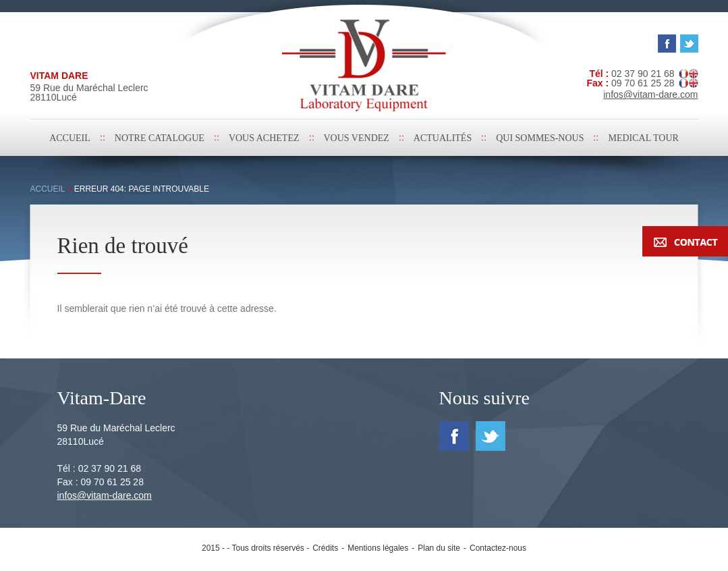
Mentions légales (378, 548)
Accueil (70, 138)
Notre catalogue (160, 138)
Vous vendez (357, 138)
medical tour (643, 138)
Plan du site (439, 548)
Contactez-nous (498, 548)
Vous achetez (264, 138)
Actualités (443, 138)
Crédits (325, 548)
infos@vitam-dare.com (105, 495)
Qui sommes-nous (540, 138)
